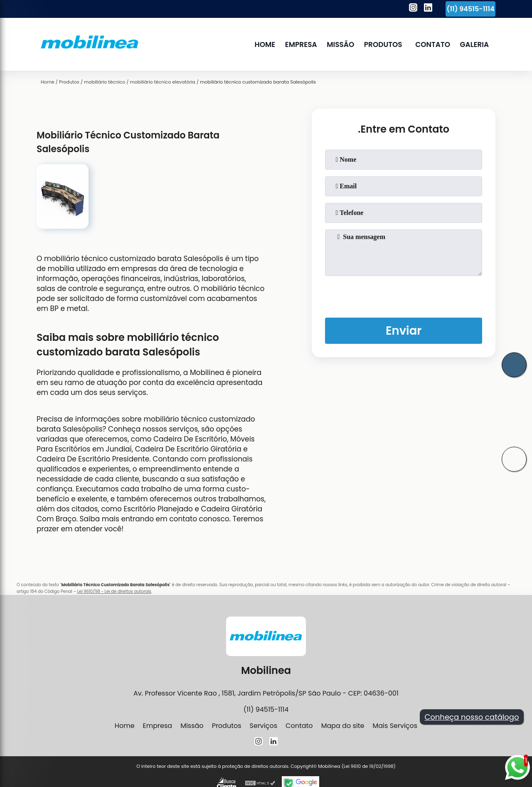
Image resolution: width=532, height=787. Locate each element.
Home (265, 44)
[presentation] (404, 295)
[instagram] (413, 9)
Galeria (474, 44)
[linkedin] (428, 9)
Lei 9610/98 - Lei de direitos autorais (114, 591)
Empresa (302, 44)
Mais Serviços (395, 726)
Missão (341, 44)
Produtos (383, 44)
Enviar (404, 331)
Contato (433, 44)
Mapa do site (343, 726)
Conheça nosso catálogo (472, 717)
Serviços (264, 726)
